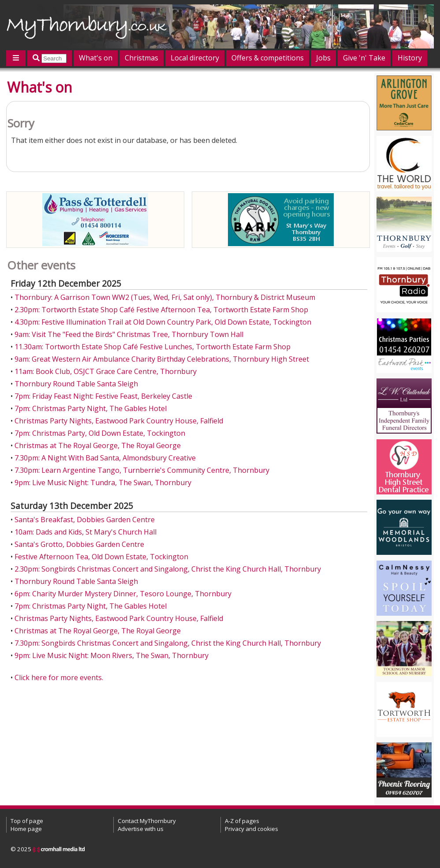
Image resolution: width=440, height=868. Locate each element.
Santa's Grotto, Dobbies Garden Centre (79, 544)
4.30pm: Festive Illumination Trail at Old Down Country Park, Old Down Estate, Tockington (163, 322)
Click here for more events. (59, 677)
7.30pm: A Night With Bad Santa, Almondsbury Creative (105, 458)
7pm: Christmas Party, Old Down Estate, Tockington (100, 433)
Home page (26, 829)
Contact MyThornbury (147, 821)
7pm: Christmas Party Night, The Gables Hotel (91, 408)
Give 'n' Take (364, 58)
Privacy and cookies (252, 829)
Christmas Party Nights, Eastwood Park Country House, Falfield (119, 421)
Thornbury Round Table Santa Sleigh (76, 384)
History (410, 58)
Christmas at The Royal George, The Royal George (98, 445)
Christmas (142, 58)
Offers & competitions (268, 58)
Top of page (27, 821)
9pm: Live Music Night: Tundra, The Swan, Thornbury (103, 483)
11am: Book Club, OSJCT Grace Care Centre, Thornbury (106, 371)
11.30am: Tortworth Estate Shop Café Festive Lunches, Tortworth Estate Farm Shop (153, 347)
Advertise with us (141, 829)
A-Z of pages (242, 821)
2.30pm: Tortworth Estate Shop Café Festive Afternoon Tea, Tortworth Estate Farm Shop (161, 310)
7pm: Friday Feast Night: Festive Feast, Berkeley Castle (103, 396)
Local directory (195, 58)
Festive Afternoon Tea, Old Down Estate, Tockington (101, 557)
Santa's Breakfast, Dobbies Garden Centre (85, 520)
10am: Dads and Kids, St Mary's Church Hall (86, 532)
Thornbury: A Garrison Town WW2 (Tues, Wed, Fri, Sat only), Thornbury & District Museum (165, 297)
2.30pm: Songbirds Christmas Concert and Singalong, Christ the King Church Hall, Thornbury (168, 569)
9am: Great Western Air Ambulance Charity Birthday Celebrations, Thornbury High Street (162, 359)
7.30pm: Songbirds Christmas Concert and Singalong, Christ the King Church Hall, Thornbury (168, 643)
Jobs (323, 58)
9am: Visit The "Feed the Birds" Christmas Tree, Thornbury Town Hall (129, 334)
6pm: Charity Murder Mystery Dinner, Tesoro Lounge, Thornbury (123, 594)
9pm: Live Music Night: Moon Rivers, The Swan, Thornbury (112, 655)
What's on (96, 58)
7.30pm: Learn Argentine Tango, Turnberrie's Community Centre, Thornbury (142, 470)
